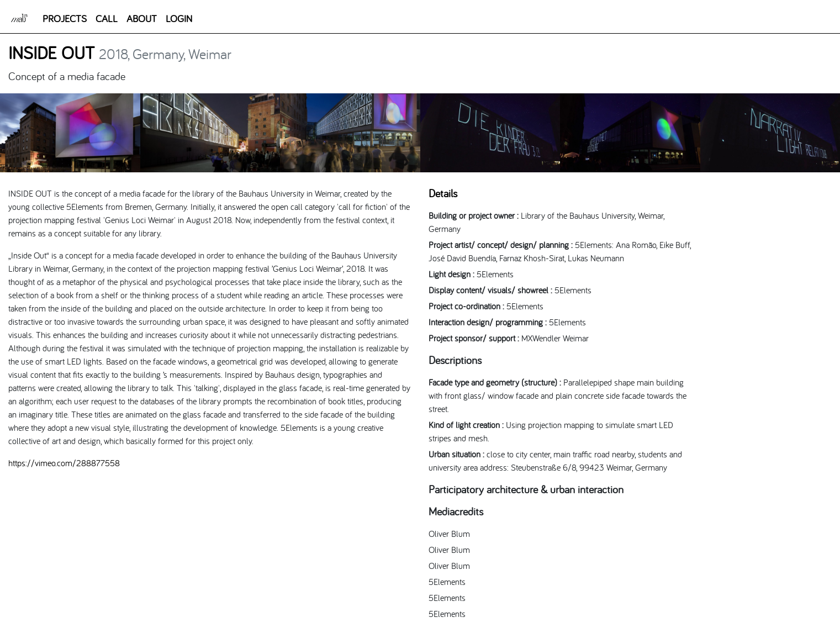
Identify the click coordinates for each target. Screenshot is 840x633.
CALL (107, 19)
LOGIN (179, 19)
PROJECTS (65, 19)
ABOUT (142, 19)
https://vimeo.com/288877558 (64, 463)
